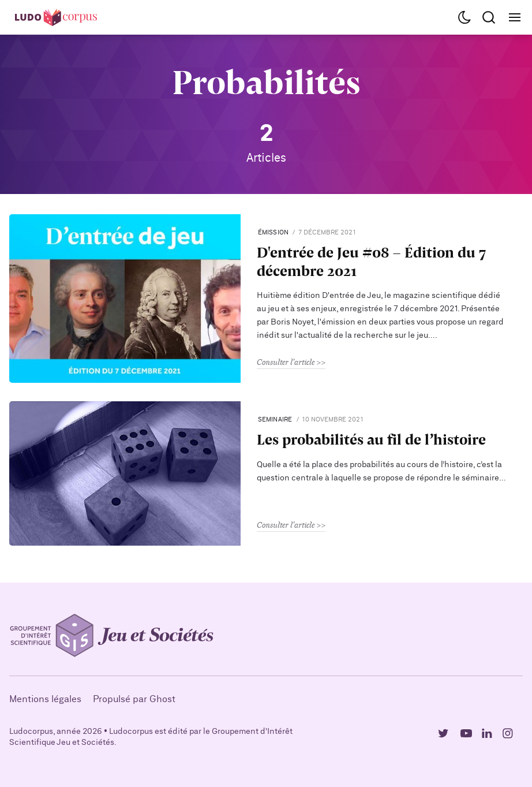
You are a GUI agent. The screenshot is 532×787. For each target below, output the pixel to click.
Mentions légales (45, 699)
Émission (274, 232)
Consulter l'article (286, 362)
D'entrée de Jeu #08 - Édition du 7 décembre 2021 (371, 261)
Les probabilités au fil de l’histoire (371, 439)
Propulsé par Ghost (134, 699)
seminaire (275, 419)
